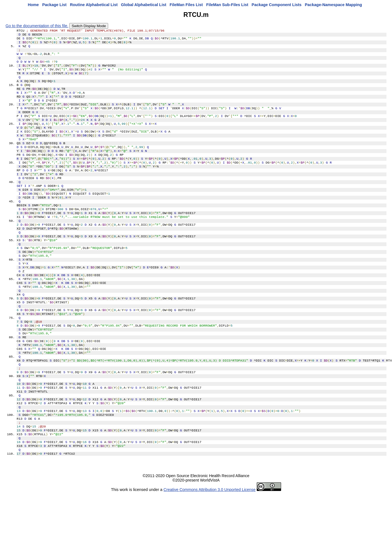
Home (33, 5)
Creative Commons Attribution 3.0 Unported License (210, 551)
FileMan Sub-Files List (227, 5)
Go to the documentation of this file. (37, 26)
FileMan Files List (186, 5)
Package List (54, 5)
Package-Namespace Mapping (334, 5)
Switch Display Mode (89, 26)
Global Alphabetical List (143, 5)
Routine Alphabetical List (94, 5)
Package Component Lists (277, 5)
